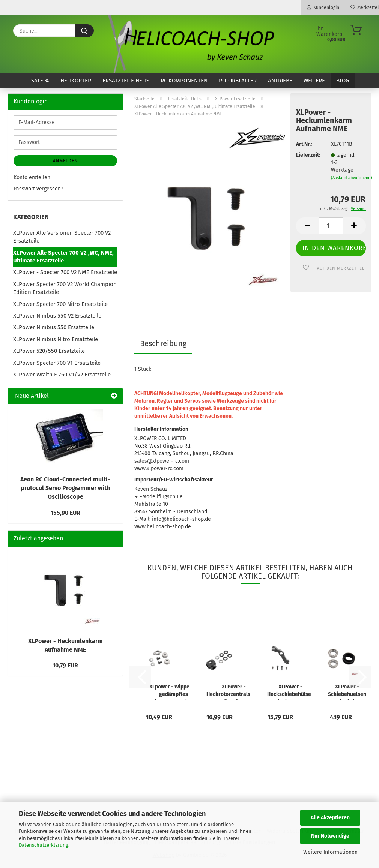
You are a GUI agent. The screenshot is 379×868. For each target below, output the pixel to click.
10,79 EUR (65, 665)
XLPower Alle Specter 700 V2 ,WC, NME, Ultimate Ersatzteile (63, 257)
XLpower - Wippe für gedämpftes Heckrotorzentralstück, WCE (173, 692)
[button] (307, 226)
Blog (343, 81)
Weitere (314, 81)
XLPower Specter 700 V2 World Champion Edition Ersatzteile (65, 288)
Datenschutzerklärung (44, 845)
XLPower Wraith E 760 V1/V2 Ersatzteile (62, 375)
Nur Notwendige (330, 836)
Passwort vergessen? (38, 189)
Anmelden (65, 161)
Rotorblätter (238, 81)
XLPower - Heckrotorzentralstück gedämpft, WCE (234, 692)
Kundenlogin (323, 7)
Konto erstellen (32, 178)
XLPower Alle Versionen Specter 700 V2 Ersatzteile (62, 237)
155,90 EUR (65, 513)
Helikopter (76, 81)
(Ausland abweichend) (352, 178)
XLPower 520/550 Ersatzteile (49, 351)
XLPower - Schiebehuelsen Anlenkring (347, 692)
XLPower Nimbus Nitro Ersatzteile (56, 339)
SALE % (40, 81)
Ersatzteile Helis (126, 81)
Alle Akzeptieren (330, 818)
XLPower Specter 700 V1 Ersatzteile (57, 363)
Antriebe (280, 81)
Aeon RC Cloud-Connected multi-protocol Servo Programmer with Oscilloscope (65, 488)
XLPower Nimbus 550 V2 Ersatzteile (57, 316)
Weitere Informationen (330, 852)
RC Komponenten (184, 81)
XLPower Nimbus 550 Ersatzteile (54, 327)
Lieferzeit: (308, 155)
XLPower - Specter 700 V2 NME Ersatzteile (65, 272)
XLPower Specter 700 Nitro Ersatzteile (60, 304)
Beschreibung (163, 343)
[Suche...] (84, 31)
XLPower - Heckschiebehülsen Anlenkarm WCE (291, 692)
